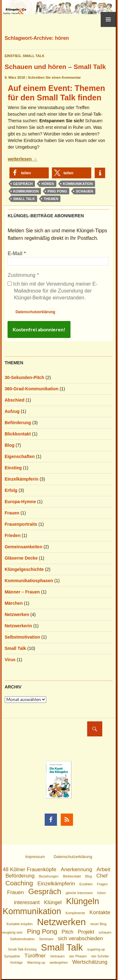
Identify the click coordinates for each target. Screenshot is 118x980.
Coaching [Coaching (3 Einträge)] (19, 883)
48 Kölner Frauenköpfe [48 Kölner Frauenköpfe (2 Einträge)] (29, 869)
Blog (10, 445)
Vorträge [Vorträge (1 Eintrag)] (16, 962)
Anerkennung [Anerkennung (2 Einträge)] (76, 869)
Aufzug (12, 411)
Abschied (15, 400)
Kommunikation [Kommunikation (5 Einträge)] (32, 911)
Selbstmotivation (22, 637)
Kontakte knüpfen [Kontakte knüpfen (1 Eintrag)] (20, 924)
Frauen (12, 513)
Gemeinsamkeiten (24, 547)
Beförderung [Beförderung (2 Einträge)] (20, 876)
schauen (84, 191)
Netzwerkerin (18, 626)
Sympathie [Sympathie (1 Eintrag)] (12, 956)
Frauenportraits (21, 524)
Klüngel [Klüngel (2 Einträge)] (53, 902)
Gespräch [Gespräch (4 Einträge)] (45, 891)
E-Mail (17, 253)
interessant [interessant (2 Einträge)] (27, 902)
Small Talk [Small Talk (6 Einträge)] (62, 947)
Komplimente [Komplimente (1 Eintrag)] (75, 913)
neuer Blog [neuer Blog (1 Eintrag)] (98, 924)
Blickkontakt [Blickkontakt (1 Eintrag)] (72, 876)
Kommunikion (26, 191)
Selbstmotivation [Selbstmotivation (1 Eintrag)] (22, 939)
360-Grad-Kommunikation (32, 389)
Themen (51, 199)
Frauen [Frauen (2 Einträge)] (16, 892)
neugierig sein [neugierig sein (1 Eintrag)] (12, 932)
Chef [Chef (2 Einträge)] (102, 876)
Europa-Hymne (20, 502)
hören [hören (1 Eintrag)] (101, 893)
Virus (10, 660)
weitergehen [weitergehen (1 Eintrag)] (59, 962)
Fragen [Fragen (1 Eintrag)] (102, 884)
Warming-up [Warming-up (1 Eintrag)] (36, 962)
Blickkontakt (18, 434)
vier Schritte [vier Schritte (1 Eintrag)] (100, 956)
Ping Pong (57, 191)
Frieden (13, 535)
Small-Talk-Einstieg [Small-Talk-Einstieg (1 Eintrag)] (22, 949)
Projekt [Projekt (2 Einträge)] (86, 932)
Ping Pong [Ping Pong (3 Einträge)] (42, 931)
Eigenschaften (20, 456)
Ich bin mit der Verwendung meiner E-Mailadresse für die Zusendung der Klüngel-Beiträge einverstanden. (52, 291)
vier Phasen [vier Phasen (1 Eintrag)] (78, 956)
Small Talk (34, 56)
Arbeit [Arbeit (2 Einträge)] (104, 869)
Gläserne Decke (21, 558)
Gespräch (23, 184)
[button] (29, 173)
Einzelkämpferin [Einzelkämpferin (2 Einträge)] (56, 884)
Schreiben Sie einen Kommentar (54, 77)
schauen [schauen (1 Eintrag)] (105, 932)
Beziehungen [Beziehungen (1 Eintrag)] (49, 876)
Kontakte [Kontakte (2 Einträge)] (100, 912)
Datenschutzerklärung (35, 312)
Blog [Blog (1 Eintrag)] (89, 876)
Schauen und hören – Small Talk (55, 67)
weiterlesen (23, 159)
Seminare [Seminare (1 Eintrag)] (46, 939)
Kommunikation (78, 184)
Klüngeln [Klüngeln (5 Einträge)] (83, 901)
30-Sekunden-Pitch (25, 377)
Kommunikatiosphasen (29, 581)
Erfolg (11, 490)
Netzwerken (17, 614)
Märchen (14, 603)
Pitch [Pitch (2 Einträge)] (67, 932)
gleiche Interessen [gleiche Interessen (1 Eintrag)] (79, 893)
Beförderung (18, 423)
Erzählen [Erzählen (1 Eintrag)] (86, 884)
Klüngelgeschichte (24, 569)
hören (48, 184)
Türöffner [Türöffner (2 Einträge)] (35, 956)
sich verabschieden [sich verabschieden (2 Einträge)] (81, 938)
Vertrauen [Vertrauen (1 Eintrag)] (57, 956)
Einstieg (13, 56)
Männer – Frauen (22, 592)
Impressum (35, 857)
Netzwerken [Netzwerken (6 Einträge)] (62, 922)
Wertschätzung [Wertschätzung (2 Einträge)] (90, 962)
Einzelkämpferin (22, 479)
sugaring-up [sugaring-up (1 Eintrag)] (96, 949)
